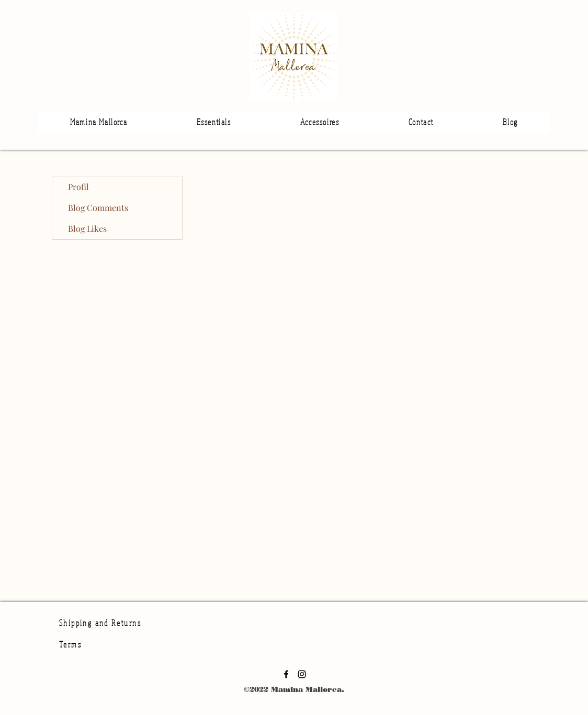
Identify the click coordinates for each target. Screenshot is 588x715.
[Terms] (124, 644)
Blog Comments (98, 208)
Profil (78, 187)
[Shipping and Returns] (107, 623)
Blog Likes (87, 228)
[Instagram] (302, 674)
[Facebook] (286, 674)
